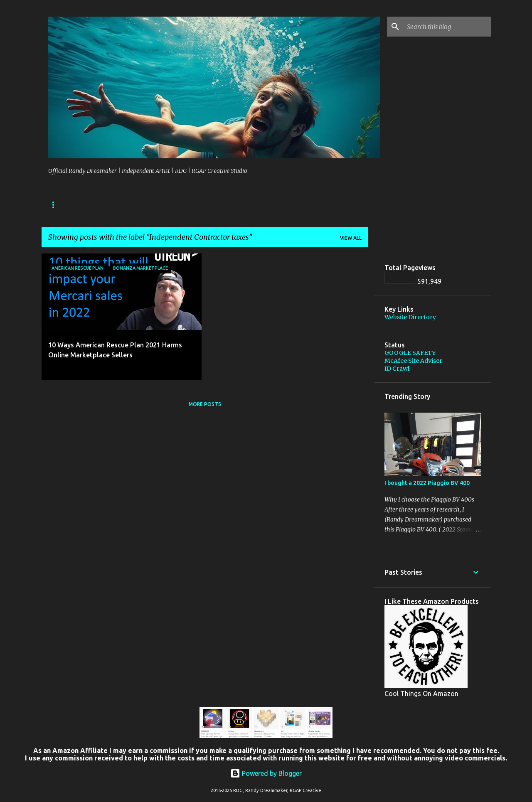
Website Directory (410, 317)
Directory (97, 205)
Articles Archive (155, 205)
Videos (208, 205)
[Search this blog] (447, 27)
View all (351, 238)
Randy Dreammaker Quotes (275, 205)
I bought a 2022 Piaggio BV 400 (427, 483)
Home (56, 205)
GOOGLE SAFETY (410, 353)
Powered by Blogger (266, 773)
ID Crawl (397, 369)
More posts (205, 404)
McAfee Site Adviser (413, 361)
